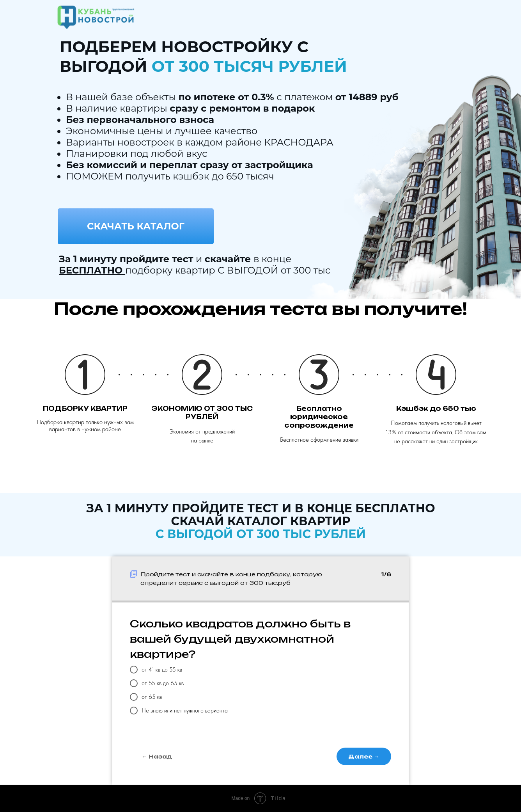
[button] (136, 226)
